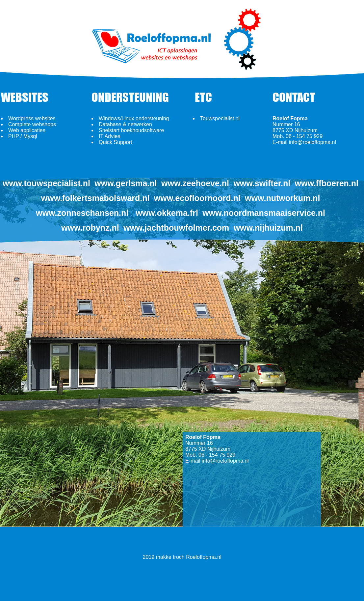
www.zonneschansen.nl (82, 213)
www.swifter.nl (262, 183)
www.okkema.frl (167, 213)
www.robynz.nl (90, 228)
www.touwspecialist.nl (46, 183)
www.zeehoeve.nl (195, 183)
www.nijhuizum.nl (268, 228)
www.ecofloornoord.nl (197, 198)
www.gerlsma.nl (126, 183)
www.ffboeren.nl (326, 183)
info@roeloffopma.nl (312, 142)
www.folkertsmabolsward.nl (95, 198)
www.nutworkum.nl (282, 198)
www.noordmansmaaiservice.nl (264, 213)
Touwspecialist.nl (220, 118)
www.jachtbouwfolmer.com (176, 228)
